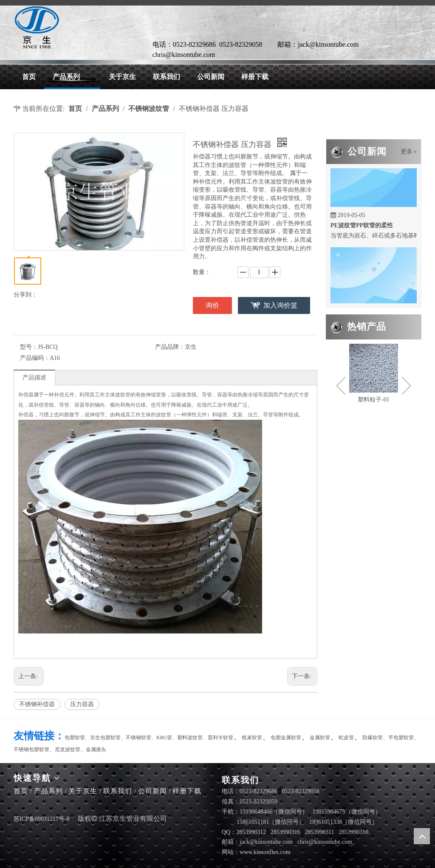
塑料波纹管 (190, 738)
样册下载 (187, 791)
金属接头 (96, 749)
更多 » (409, 152)
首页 (21, 791)
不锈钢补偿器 (37, 704)
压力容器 (82, 704)
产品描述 (34, 377)
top (422, 836)
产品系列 (48, 791)
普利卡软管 (220, 738)
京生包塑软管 (105, 738)
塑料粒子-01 (374, 400)
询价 (212, 305)
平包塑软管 (401, 738)
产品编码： (35, 358)
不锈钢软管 (138, 738)
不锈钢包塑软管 (31, 749)
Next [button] (406, 386)
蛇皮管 (346, 738)
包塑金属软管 (286, 738)
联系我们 (118, 791)
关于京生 (83, 791)
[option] (374, 374)
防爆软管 (373, 738)
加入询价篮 (280, 305)
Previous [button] (341, 386)
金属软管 (320, 738)
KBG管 (164, 738)
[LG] (37, 27)
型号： (29, 347)
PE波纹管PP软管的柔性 (362, 227)
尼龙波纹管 (68, 749)
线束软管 (252, 738)
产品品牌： (170, 347)
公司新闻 (153, 791)
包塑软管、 (77, 738)
